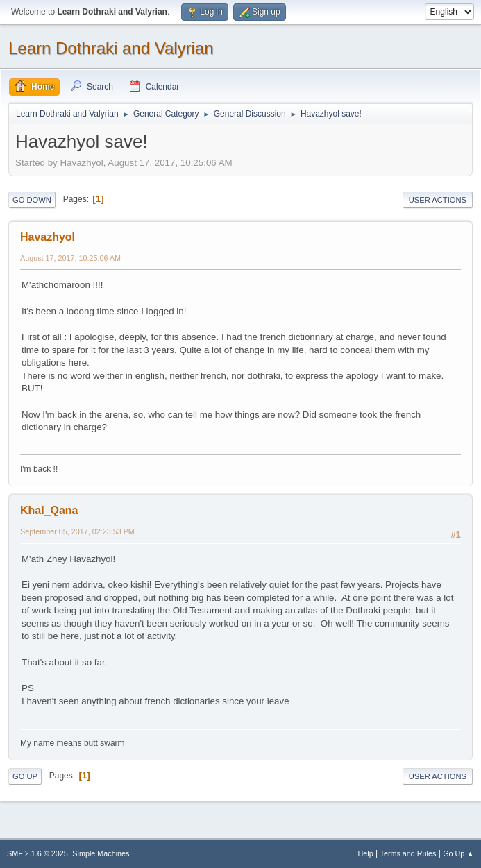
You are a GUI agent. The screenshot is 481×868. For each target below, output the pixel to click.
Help (366, 853)
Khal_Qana (49, 510)
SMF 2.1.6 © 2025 (37, 853)
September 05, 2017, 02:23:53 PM (77, 531)
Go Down (32, 200)
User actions (438, 200)
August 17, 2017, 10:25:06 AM (70, 258)
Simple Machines (101, 853)
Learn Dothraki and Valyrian (111, 48)
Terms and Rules (408, 853)
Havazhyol (48, 237)
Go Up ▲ (458, 853)
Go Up (25, 776)
